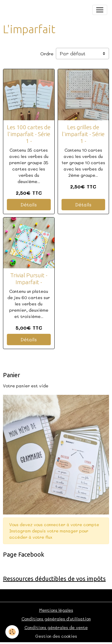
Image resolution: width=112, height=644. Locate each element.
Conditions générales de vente (56, 627)
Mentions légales (56, 610)
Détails (29, 204)
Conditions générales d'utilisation (56, 619)
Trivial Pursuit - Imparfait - (29, 279)
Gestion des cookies (56, 636)
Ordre (47, 54)
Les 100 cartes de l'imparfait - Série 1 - (29, 134)
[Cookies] (12, 632)
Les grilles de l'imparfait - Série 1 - (83, 134)
